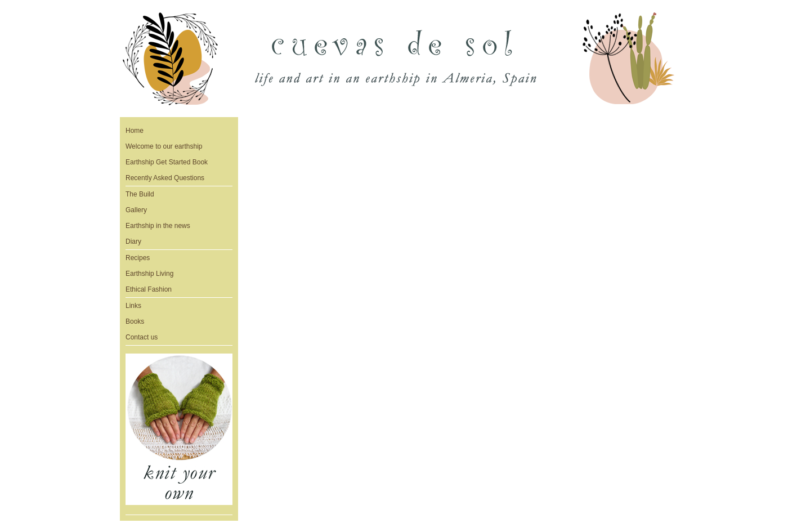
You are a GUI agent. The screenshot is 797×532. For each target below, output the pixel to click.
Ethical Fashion (149, 289)
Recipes (138, 258)
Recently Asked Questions (165, 178)
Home (135, 131)
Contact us (142, 337)
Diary (133, 242)
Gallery (136, 210)
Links (133, 306)
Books (135, 321)
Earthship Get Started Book (167, 162)
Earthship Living (149, 274)
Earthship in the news (158, 226)
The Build (140, 194)
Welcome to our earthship (164, 146)
